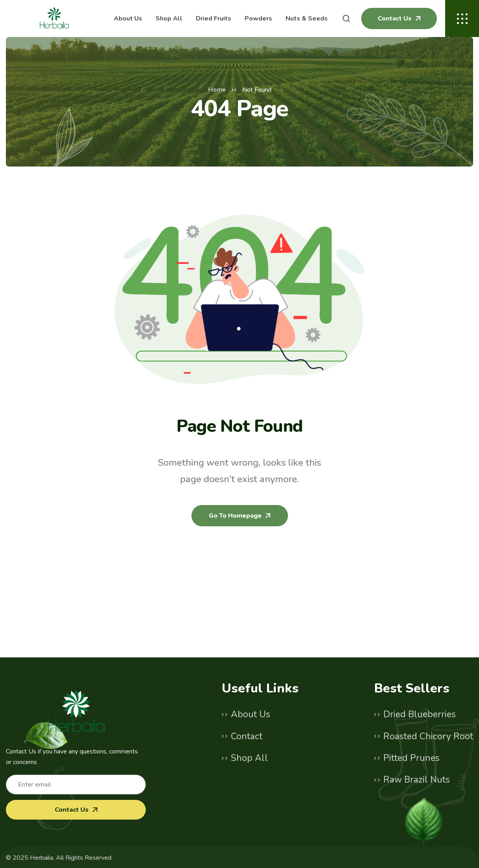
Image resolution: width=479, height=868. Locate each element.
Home (217, 90)
